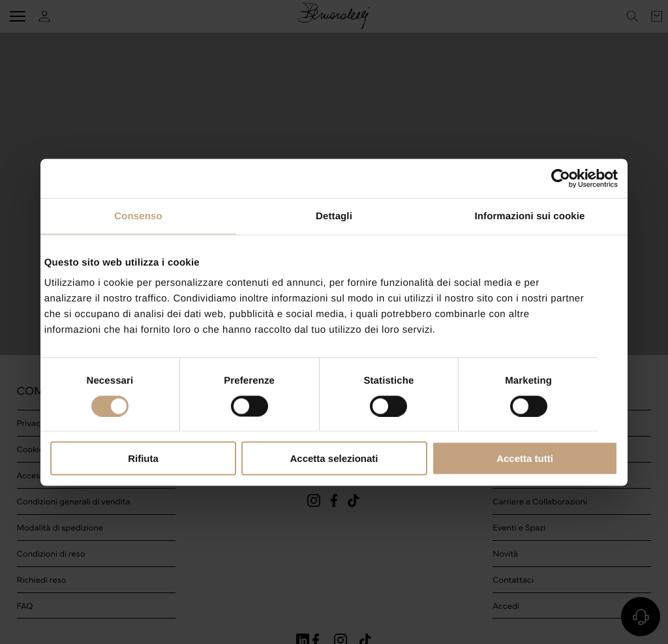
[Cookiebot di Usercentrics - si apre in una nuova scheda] (561, 178)
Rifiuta (143, 458)
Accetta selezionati (334, 458)
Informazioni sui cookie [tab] (530, 216)
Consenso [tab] (138, 216)
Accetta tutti (525, 458)
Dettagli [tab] (334, 216)
